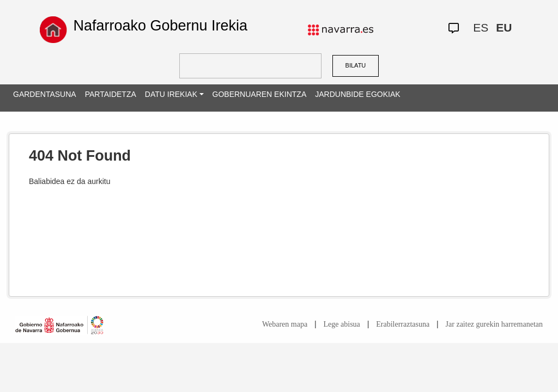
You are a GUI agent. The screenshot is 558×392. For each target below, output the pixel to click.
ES (481, 27)
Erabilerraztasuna (403, 324)
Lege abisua (342, 324)
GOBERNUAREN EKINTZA (260, 94)
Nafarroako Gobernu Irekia (160, 26)
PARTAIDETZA (111, 94)
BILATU (356, 65)
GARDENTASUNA (45, 94)
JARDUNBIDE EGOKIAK (357, 94)
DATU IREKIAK (171, 94)
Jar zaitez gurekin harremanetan (494, 324)
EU (504, 27)
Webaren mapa (285, 324)
